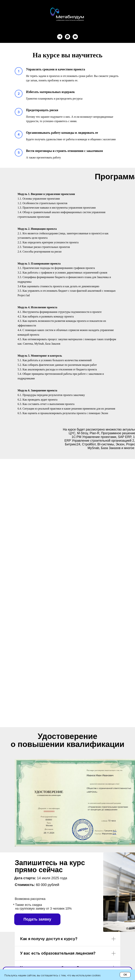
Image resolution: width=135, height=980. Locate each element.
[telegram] (60, 37)
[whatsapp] (67, 37)
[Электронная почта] (75, 37)
